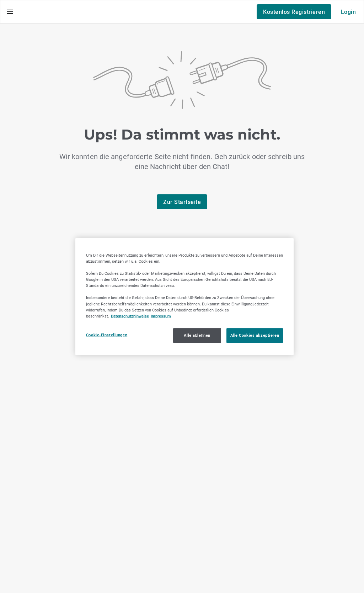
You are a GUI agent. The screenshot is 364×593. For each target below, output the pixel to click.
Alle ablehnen (197, 335)
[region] (184, 297)
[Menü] (10, 12)
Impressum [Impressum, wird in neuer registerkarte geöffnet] (161, 316)
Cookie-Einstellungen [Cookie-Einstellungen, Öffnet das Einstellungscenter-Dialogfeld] (107, 335)
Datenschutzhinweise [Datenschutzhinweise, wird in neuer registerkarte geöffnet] (130, 316)
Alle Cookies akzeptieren (255, 335)
